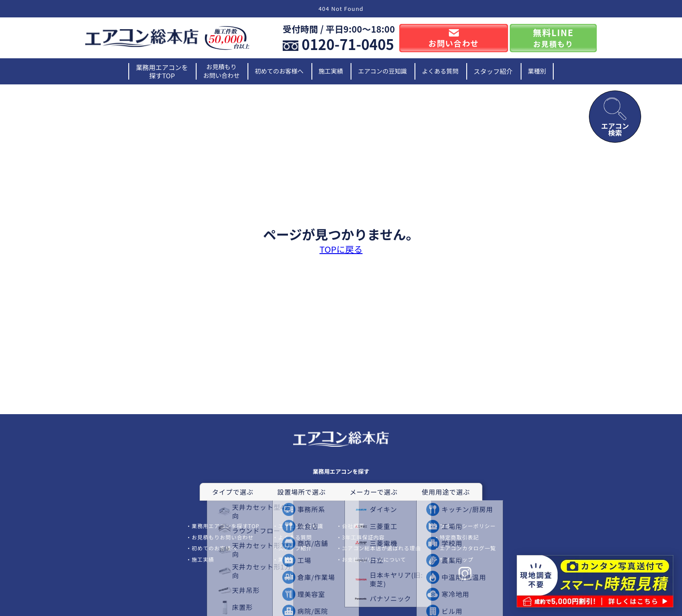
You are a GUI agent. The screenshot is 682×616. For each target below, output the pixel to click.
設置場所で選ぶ (302, 492)
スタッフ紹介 (493, 71)
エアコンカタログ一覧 (468, 548)
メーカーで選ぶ (374, 492)
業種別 (537, 71)
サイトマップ (457, 559)
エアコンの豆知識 (382, 71)
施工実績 (331, 71)
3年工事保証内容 (363, 537)
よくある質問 (440, 71)
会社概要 (353, 526)
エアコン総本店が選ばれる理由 (381, 548)
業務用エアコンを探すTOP (162, 72)
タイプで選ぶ (232, 492)
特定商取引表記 (460, 537)
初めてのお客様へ (279, 71)
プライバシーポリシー (468, 526)
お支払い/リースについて (374, 559)
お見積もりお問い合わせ (221, 71)
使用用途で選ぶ (446, 492)
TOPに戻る (341, 249)
